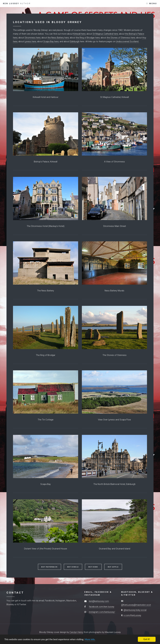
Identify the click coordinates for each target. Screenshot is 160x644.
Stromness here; (33, 38)
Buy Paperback (49, 567)
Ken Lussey (17, 3)
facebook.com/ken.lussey (102, 607)
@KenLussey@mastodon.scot (136, 605)
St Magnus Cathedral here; (105, 34)
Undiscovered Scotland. (127, 41)
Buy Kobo (93, 567)
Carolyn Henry (76, 632)
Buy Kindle (73, 567)
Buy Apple (113, 567)
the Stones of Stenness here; (121, 38)
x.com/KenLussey (132, 615)
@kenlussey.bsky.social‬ (135, 610)
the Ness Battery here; (58, 38)
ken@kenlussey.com (99, 601)
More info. (90, 639)
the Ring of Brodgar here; (88, 38)
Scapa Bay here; (51, 41)
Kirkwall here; (80, 34)
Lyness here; (31, 41)
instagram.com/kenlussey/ (102, 612)
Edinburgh (75, 41)
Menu (153, 3)
